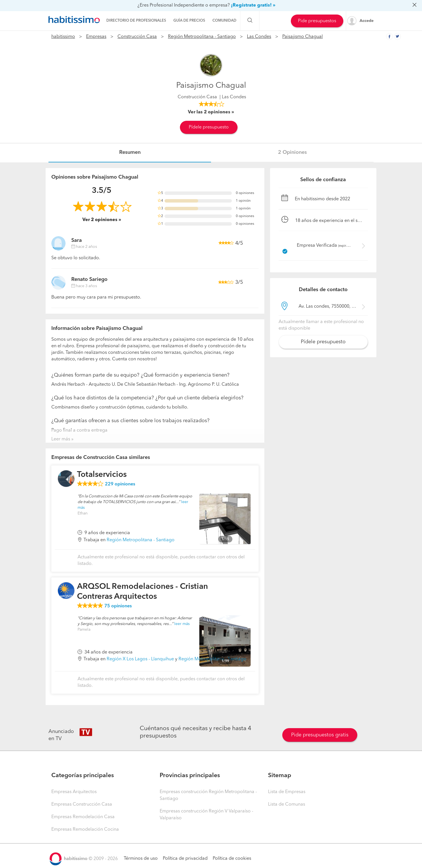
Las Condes (259, 37)
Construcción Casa (137, 37)
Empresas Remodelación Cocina (85, 830)
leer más (182, 624)
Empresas (96, 37)
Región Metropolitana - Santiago (202, 37)
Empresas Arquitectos (74, 792)
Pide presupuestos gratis (320, 735)
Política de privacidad (185, 859)
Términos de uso (141, 859)
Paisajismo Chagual (303, 37)
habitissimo (63, 37)
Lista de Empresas (287, 792)
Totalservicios (102, 475)
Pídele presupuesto (209, 127)
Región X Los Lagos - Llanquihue (140, 659)
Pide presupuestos (317, 21)
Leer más (61, 439)
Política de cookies (232, 859)
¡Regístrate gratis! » (253, 5)
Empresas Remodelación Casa (83, 817)
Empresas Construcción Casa (82, 804)
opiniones (120, 484)
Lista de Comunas (287, 804)
